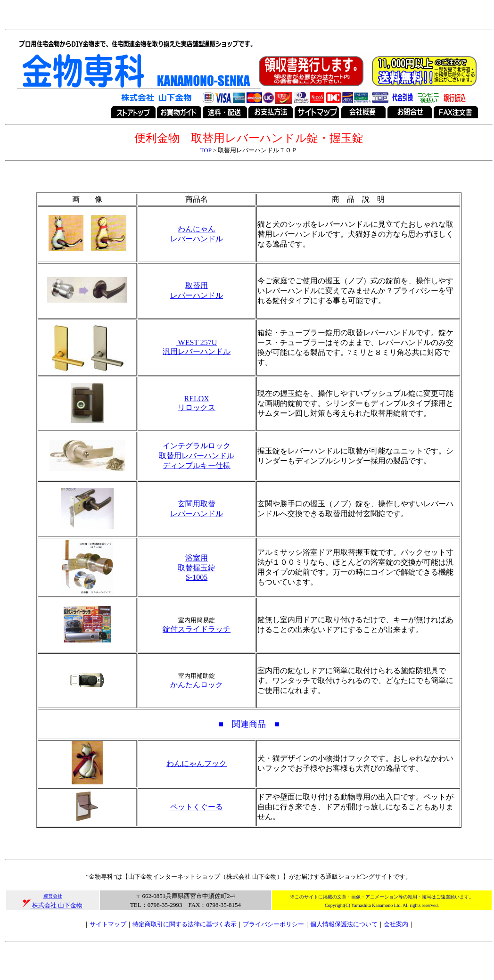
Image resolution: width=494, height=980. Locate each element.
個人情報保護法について (344, 924)
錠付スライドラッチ (197, 629)
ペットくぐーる (197, 807)
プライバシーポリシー (273, 924)
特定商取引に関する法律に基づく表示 (185, 924)
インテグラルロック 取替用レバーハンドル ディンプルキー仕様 (197, 456)
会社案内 (396, 924)
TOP (206, 150)
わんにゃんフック (197, 763)
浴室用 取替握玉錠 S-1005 (197, 568)
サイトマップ (108, 924)
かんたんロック (197, 685)
